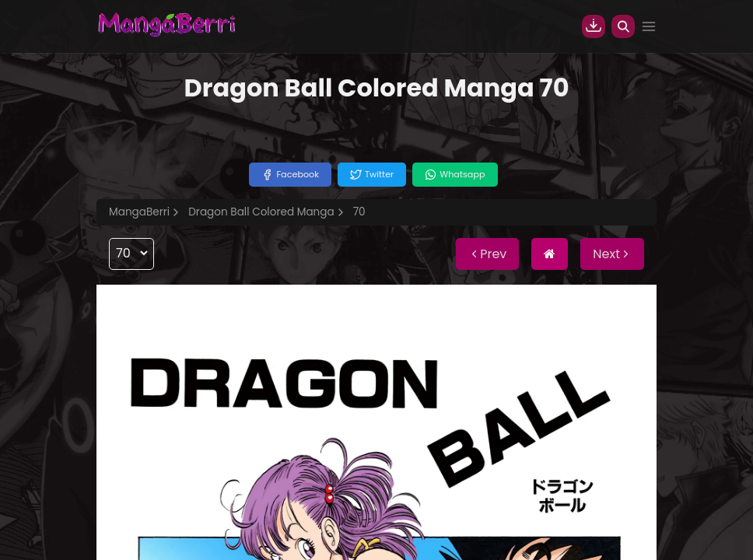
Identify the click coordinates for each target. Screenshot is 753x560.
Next (612, 254)
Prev (487, 254)
